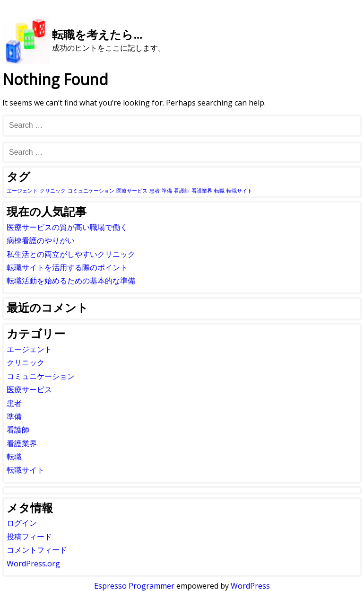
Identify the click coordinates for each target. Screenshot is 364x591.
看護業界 (22, 443)
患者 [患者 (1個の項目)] (155, 191)
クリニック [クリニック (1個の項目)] (53, 191)
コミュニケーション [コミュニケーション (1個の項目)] (91, 191)
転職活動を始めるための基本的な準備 (71, 281)
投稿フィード (29, 537)
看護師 (18, 430)
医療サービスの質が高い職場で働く (67, 227)
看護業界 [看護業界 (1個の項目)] (202, 191)
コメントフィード (37, 550)
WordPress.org (33, 564)
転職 (14, 457)
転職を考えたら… (97, 34)
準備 (14, 416)
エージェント (29, 349)
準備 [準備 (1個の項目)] (167, 191)
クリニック (26, 362)
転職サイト (26, 470)
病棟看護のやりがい (41, 240)
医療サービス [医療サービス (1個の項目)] (132, 191)
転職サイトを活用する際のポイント (67, 267)
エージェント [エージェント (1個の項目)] (22, 191)
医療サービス (29, 389)
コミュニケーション (41, 376)
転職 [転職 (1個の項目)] (219, 191)
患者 (14, 403)
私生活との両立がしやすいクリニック (71, 254)
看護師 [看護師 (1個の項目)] (182, 191)
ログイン (22, 523)
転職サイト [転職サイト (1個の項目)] (239, 191)
